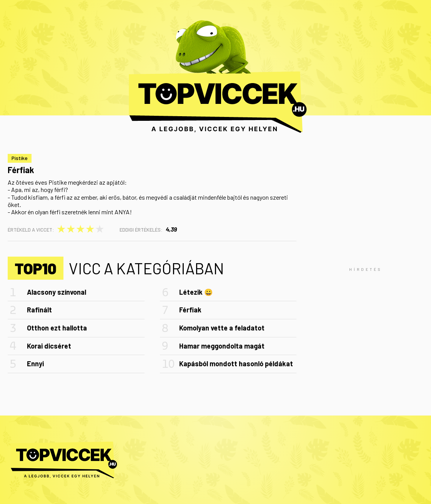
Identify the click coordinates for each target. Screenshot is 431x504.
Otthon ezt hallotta (57, 328)
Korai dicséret (49, 346)
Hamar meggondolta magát (222, 346)
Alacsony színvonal (57, 292)
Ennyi (35, 364)
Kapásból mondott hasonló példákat (236, 364)
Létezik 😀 (196, 292)
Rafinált (39, 310)
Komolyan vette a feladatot (222, 328)
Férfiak (190, 310)
